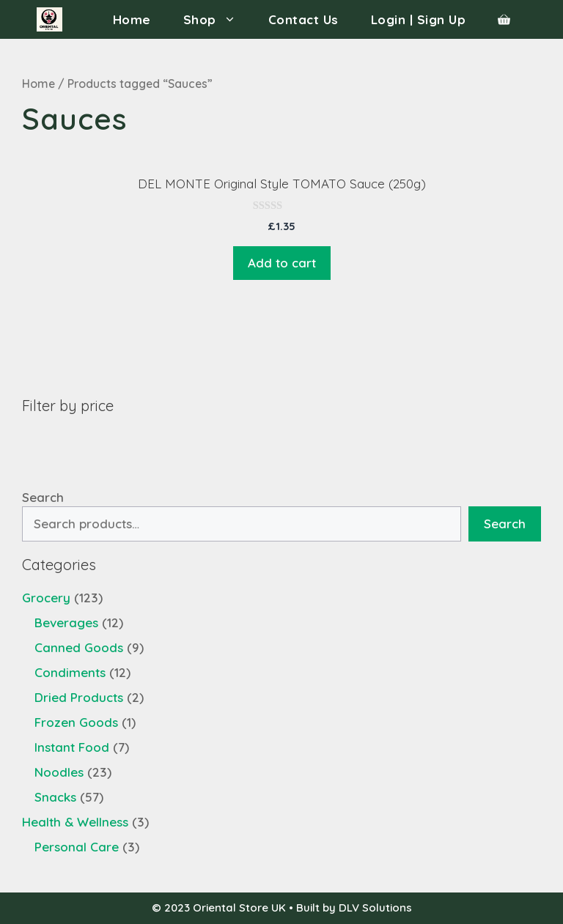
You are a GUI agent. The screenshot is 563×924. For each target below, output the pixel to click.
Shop (218, 19)
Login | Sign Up (419, 19)
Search (43, 497)
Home (132, 19)
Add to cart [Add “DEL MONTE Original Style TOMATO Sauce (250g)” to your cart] (282, 263)
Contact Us (303, 19)
